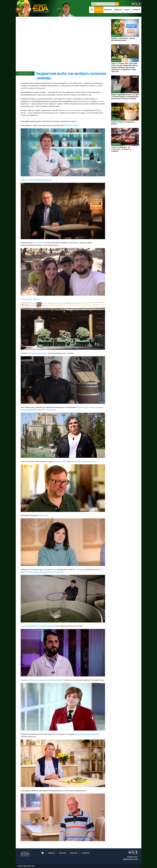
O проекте (136, 10)
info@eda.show (132, 857)
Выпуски (108, 10)
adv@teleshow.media (130, 859)
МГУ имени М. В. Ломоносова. (45, 410)
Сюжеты (99, 10)
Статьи (127, 10)
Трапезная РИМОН (60, 461)
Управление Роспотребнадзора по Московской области (42, 680)
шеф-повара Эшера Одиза (37, 353)
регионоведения (27, 410)
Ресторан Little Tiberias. (30, 299)
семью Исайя (38, 243)
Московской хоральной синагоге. (84, 461)
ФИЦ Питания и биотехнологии (87, 734)
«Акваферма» (81, 569)
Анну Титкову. (43, 515)
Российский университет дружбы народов (37, 626)
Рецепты (118, 10)
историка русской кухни (43, 180)
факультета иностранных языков (89, 407)
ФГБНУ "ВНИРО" (73, 125)
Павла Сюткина (27, 180)
